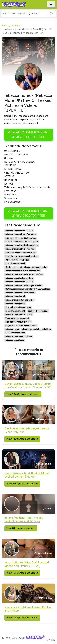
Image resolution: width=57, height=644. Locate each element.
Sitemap (51, 640)
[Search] (28, 14)
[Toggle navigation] (51, 4)
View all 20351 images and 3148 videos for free (29, 135)
